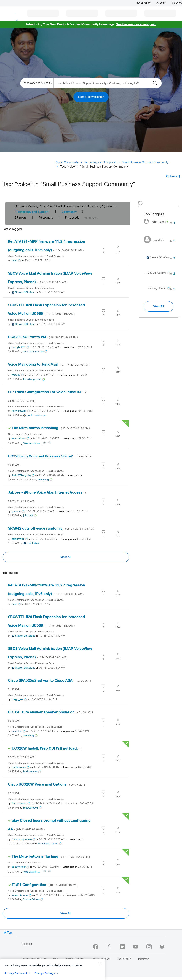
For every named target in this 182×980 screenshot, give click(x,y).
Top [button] (9, 933)
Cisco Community (67, 163)
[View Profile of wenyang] (44, 480)
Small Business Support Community (145, 163)
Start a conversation (91, 97)
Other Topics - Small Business (25, 434)
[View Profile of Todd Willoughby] (21, 476)
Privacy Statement (16, 973)
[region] (52, 969)
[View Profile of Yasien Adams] (20, 895)
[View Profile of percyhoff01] (19, 348)
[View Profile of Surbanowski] (19, 804)
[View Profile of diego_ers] (18, 700)
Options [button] (172, 176)
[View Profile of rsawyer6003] (31, 808)
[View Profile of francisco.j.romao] (22, 840)
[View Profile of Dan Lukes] (33, 543)
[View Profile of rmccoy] (16, 375)
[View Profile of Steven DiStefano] (25, 293)
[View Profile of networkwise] (19, 411)
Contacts (27, 944)
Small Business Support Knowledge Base (31, 288)
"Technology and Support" (32, 212)
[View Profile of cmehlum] (17, 731)
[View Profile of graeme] (16, 512)
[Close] (100, 963)
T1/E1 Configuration (45, 885)
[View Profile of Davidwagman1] (32, 379)
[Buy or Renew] (144, 3)
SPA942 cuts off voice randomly (51, 529)
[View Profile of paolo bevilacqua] (37, 415)
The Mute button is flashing (51, 428)
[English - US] (177, 3)
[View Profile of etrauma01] (18, 539)
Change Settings (45, 973)
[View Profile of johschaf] (28, 516)
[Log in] (161, 3)
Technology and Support (100, 163)
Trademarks (143, 959)
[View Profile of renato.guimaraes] (34, 352)
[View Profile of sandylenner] (19, 439)
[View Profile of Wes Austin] (30, 444)
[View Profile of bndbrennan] (19, 767)
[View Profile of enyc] (14, 261)
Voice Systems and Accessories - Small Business (36, 256)
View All (66, 557)
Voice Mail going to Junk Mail (49, 365)
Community (69, 212)
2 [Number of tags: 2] (174, 241)
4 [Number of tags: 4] (174, 223)
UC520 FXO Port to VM (43, 337)
